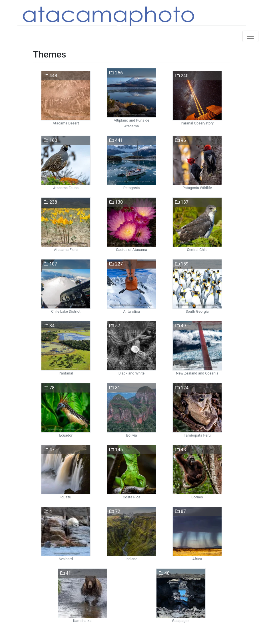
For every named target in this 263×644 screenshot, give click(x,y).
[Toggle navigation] (250, 36)
